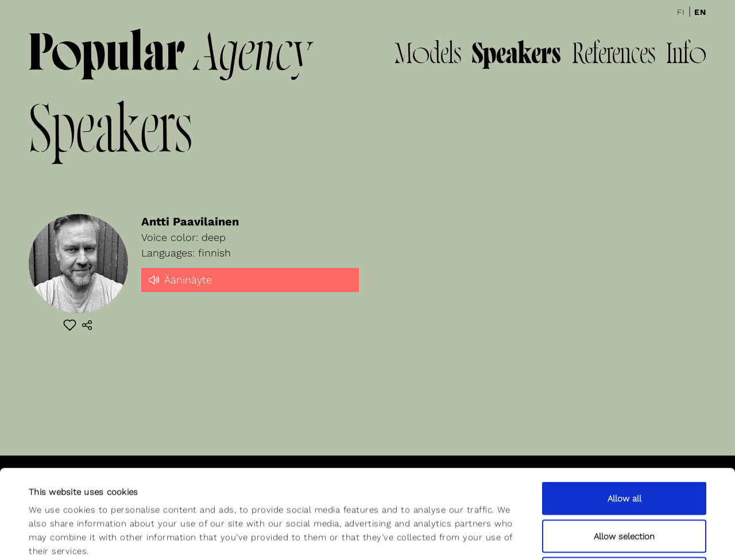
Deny (624, 485)
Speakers (517, 56)
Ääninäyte (179, 279)
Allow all (624, 410)
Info (686, 56)
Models (428, 56)
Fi (681, 12)
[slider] (250, 290)
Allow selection (624, 448)
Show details (478, 538)
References (614, 56)
